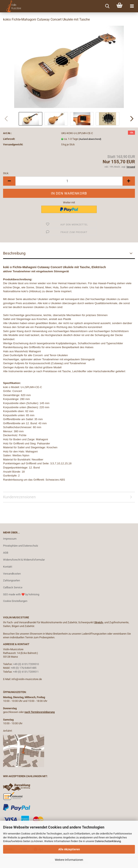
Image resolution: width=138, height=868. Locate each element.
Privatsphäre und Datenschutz (21, 546)
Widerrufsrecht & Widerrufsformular (24, 560)
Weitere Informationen (69, 860)
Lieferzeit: (9, 139)
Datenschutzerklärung (108, 841)
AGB (6, 553)
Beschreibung (14, 253)
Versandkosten (12, 574)
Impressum (10, 539)
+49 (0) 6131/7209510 (26, 664)
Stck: (6, 173)
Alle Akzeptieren (69, 849)
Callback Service (13, 587)
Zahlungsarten (11, 580)
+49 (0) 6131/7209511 (26, 672)
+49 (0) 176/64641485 (24, 668)
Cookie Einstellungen (15, 601)
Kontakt (8, 567)
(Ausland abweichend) (90, 139)
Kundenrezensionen (19, 497)
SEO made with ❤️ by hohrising (21, 594)
